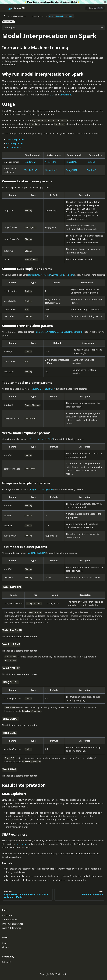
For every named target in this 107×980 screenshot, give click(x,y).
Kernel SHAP (65, 95)
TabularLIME (31, 162)
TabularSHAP (31, 170)
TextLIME (91, 162)
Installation (8, 915)
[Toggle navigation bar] (4, 8)
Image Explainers (15, 144)
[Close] (105, 2)
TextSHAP (91, 170)
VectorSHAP (51, 170)
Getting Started (10, 920)
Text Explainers (14, 147)
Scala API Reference (12, 928)
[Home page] (5, 16)
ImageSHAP (72, 170)
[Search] (95, 8)
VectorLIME (51, 162)
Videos (5, 947)
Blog (4, 943)
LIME (52, 95)
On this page (10, 28)
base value (22, 844)
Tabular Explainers (15, 140)
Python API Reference (13, 924)
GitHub (74, 2)
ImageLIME (71, 162)
